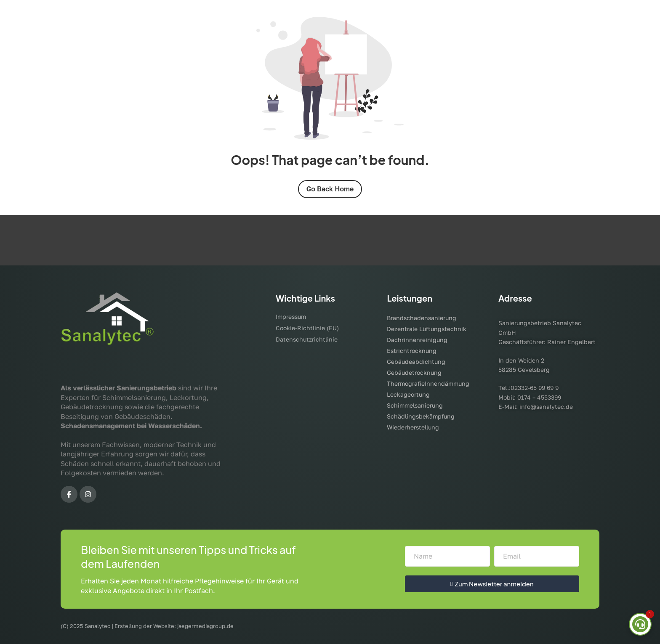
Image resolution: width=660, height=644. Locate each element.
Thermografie (406, 383)
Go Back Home (330, 189)
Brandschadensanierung (422, 318)
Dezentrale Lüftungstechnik (427, 329)
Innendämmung (447, 383)
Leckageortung (408, 394)
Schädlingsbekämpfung (421, 416)
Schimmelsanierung (415, 405)
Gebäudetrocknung (414, 372)
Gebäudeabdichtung (416, 362)
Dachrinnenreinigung (417, 340)
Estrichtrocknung (412, 351)
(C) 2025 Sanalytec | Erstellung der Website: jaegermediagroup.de (147, 626)
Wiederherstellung (413, 427)
